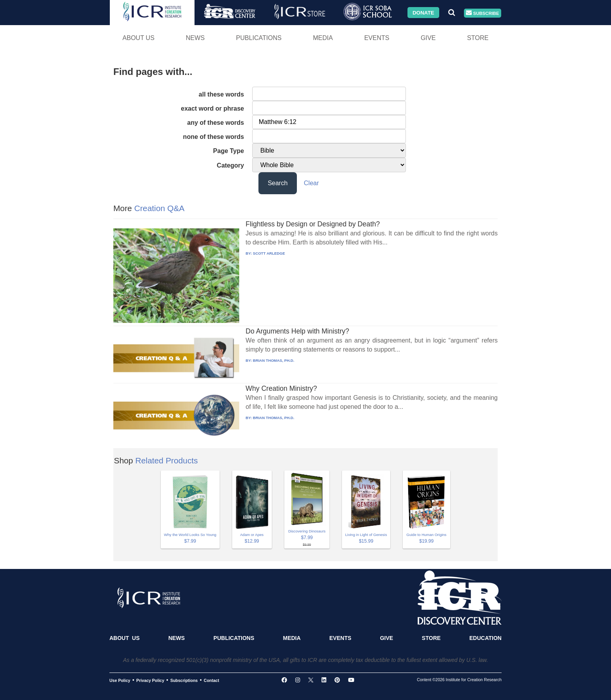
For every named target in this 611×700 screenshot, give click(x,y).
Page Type (228, 151)
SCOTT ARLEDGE (269, 253)
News (195, 38)
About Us (138, 38)
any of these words (215, 123)
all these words (222, 94)
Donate (423, 12)
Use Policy (120, 680)
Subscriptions (184, 680)
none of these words (214, 137)
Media (323, 38)
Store (478, 38)
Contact (212, 680)
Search (278, 183)
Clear (311, 183)
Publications (259, 38)
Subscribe (482, 13)
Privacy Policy (150, 680)
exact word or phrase (212, 108)
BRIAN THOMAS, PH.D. (274, 360)
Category (230, 165)
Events (377, 38)
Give (428, 38)
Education (486, 638)
